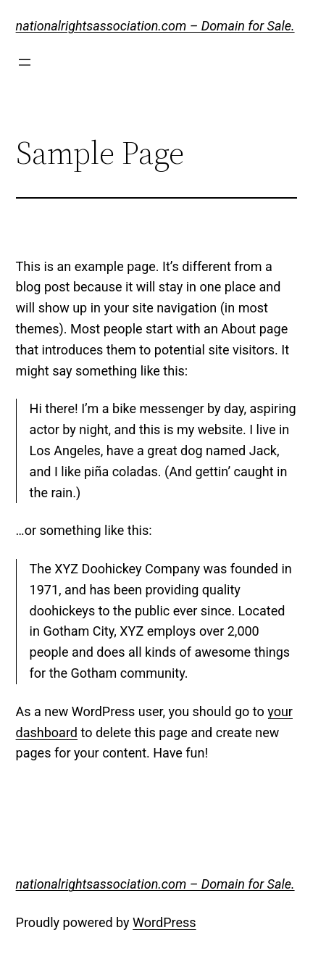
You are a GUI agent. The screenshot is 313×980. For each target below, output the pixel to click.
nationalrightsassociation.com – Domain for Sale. (155, 26)
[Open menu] (25, 62)
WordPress (164, 922)
